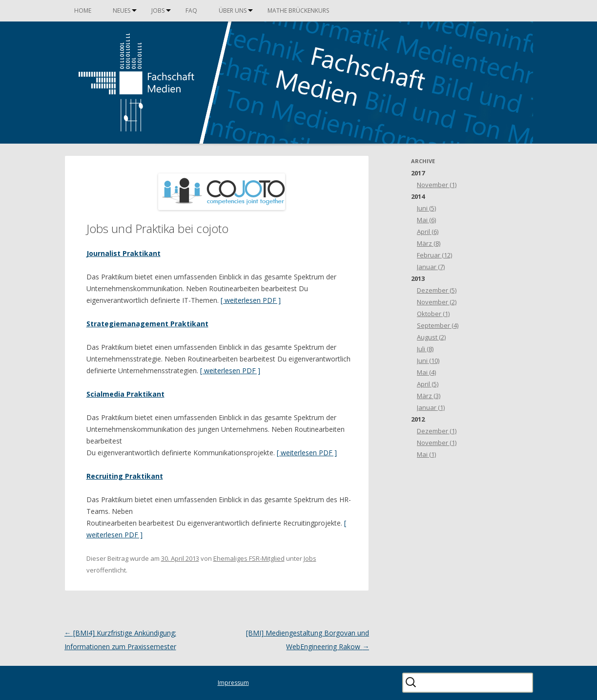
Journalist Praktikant (124, 253)
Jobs (158, 11)
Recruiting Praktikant (125, 476)
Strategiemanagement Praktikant (147, 324)
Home (83, 11)
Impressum (233, 683)
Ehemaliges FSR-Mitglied (249, 558)
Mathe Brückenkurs (298, 11)
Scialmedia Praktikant (125, 394)
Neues (122, 11)
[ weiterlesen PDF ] (251, 300)
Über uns (233, 11)
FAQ (191, 11)
